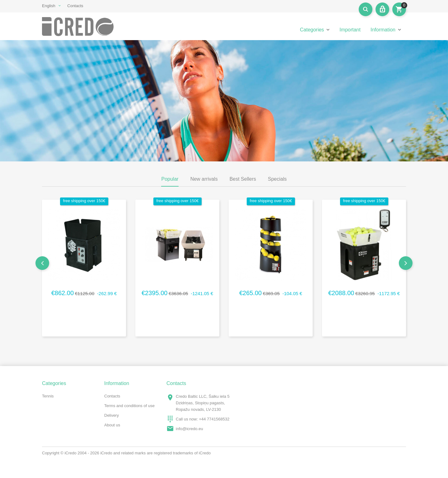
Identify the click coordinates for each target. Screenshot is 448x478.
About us (112, 425)
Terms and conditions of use (129, 406)
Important (350, 30)
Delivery (112, 415)
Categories (312, 30)
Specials (277, 179)
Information (383, 30)
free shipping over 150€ (84, 201)
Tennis (48, 396)
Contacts (75, 6)
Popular (170, 179)
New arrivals (204, 179)
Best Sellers (243, 179)
